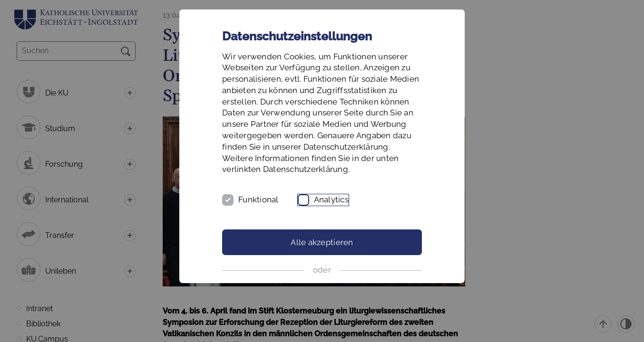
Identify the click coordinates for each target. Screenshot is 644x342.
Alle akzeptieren (322, 242)
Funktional (259, 199)
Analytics (331, 199)
